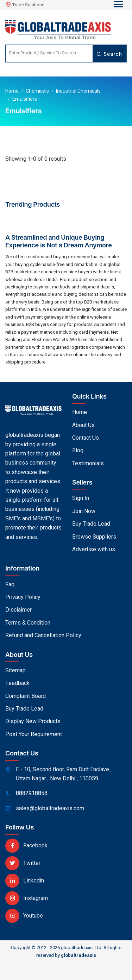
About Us (83, 425)
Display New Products (33, 721)
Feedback (17, 683)
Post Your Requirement (34, 734)
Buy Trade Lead (91, 524)
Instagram (27, 898)
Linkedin (25, 881)
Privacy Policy (23, 597)
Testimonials (88, 463)
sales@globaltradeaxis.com (50, 808)
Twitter (23, 863)
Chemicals (37, 91)
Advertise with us (94, 549)
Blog (78, 450)
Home (12, 91)
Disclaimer (18, 610)
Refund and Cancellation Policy (43, 635)
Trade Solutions (28, 5)
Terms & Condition (28, 623)
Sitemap (15, 670)
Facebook (26, 845)
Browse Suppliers (94, 537)
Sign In (81, 498)
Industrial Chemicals (78, 91)
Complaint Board (26, 696)
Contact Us (86, 438)
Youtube (24, 916)
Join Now (84, 511)
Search (109, 54)
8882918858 (32, 793)
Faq (10, 584)
